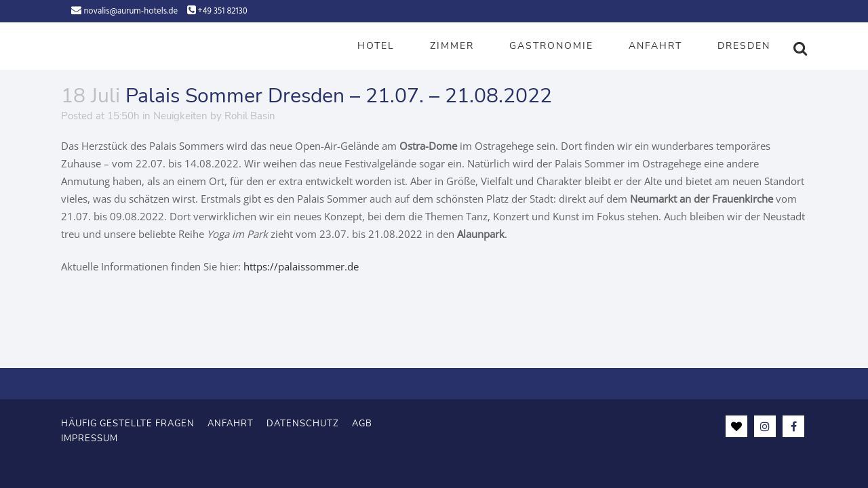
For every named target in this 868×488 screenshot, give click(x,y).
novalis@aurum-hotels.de (131, 11)
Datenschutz (303, 423)
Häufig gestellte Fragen (128, 423)
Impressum (90, 438)
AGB (362, 423)
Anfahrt (231, 423)
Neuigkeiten (180, 116)
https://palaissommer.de (301, 266)
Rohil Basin (250, 116)
